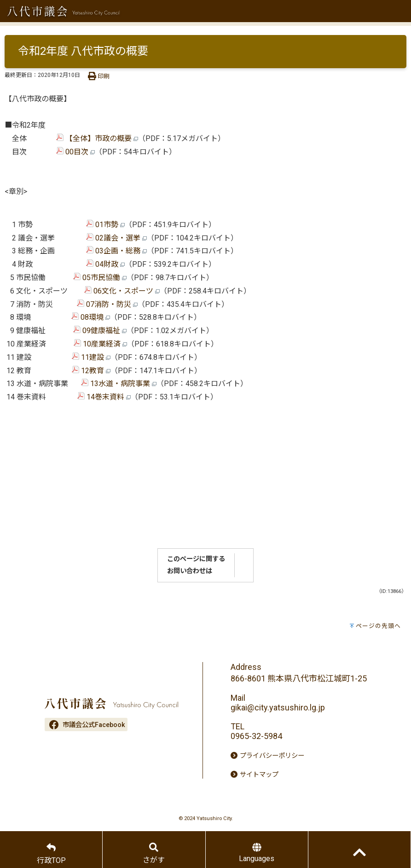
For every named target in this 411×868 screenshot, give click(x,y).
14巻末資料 (104, 397)
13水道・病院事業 (119, 384)
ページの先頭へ (378, 626)
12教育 (91, 371)
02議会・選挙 (116, 238)
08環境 (91, 317)
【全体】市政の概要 (97, 138)
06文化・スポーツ (122, 291)
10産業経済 (100, 344)
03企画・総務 (116, 251)
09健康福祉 (100, 331)
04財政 (105, 264)
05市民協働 (100, 278)
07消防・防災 (107, 304)
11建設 (91, 357)
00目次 (75, 152)
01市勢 (105, 225)
